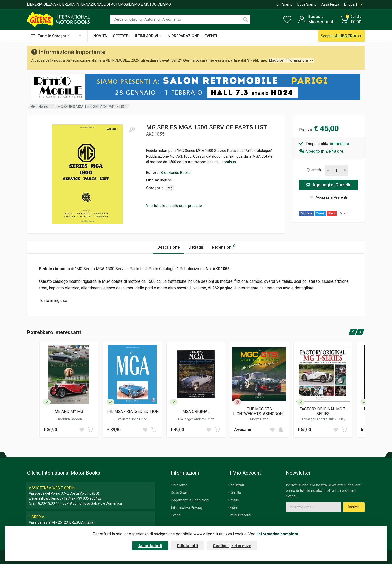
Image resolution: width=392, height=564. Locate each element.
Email (343, 214)
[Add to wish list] (82, 430)
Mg (170, 188)
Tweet (320, 214)
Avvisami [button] (242, 430)
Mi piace (306, 214)
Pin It (332, 214)
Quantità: (314, 170)
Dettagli (196, 247)
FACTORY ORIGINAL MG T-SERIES (323, 411)
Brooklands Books (176, 173)
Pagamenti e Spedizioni (190, 500)
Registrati (236, 485)
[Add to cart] (90, 430)
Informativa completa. (278, 534)
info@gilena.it (50, 498)
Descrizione (169, 247)
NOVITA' (100, 36)
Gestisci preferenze (232, 546)
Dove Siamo (307, 4)
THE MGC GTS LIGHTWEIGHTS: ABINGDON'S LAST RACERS (260, 411)
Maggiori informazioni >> (291, 60)
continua (229, 162)
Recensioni (224, 247)
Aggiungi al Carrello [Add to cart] (328, 185)
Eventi (176, 515)
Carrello (235, 493)
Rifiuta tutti (188, 546)
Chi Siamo (284, 4)
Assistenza (330, 4)
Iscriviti (354, 507)
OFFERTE (121, 36)
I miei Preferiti (240, 515)
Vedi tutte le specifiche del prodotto (174, 206)
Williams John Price (132, 419)
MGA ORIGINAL (196, 411)
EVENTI (211, 36)
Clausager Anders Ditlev (196, 419)
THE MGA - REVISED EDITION (132, 411)
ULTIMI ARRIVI (148, 36)
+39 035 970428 (89, 498)
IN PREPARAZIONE (183, 36)
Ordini (233, 508)
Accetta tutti (150, 546)
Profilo (234, 500)
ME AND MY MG (69, 411)
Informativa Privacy (187, 508)
